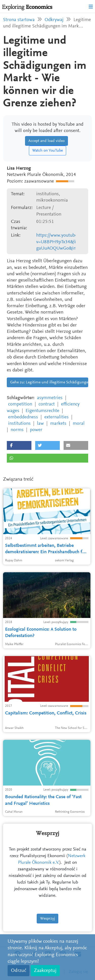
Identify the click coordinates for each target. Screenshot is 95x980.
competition (20, 404)
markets (58, 424)
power (36, 430)
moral (79, 424)
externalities (56, 417)
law (40, 424)
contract (47, 404)
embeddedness (23, 417)
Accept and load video (46, 141)
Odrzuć (18, 971)
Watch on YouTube (48, 151)
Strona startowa (19, 20)
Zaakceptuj (45, 971)
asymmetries (50, 398)
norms (17, 430)
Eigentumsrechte (42, 411)
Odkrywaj (54, 20)
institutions (19, 424)
